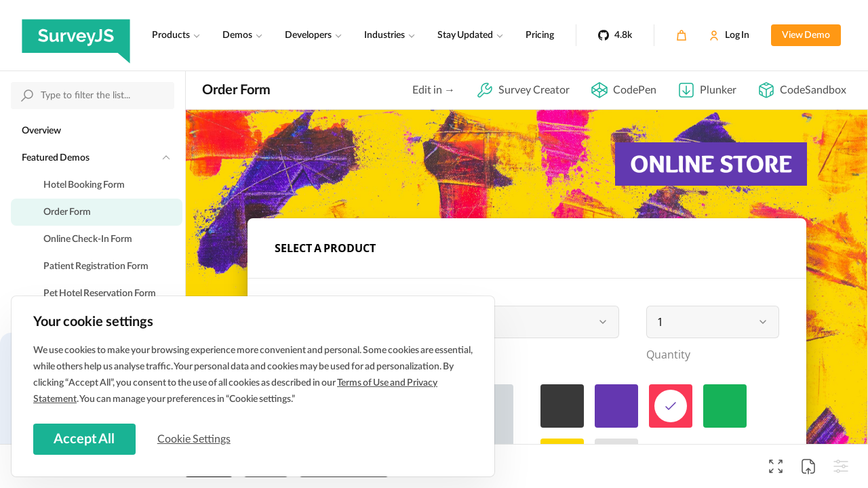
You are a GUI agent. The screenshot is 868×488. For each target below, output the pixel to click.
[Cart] (682, 35)
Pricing (540, 35)
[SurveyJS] (76, 35)
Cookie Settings (196, 439)
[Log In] (729, 35)
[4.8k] (615, 35)
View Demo (806, 35)
